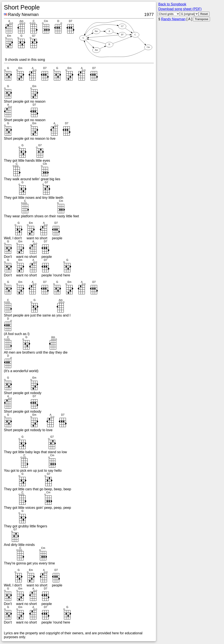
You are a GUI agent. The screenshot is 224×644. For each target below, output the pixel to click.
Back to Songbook (172, 4)
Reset (204, 14)
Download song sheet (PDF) (180, 9)
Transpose (201, 19)
